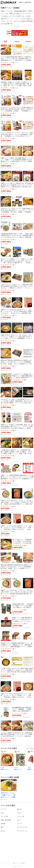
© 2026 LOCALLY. (17, 866)
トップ (3, 863)
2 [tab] (18, 37)
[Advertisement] (17, 847)
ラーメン (9, 863)
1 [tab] (16, 37)
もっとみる (30, 748)
